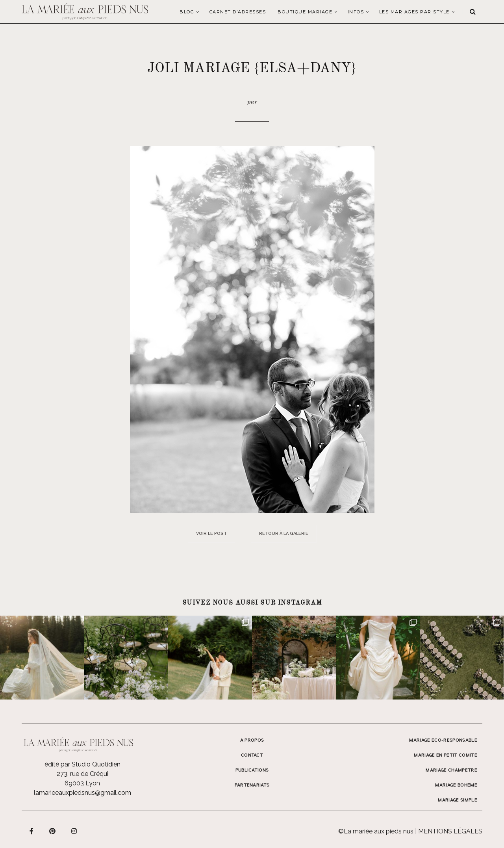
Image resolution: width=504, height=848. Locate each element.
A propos (252, 740)
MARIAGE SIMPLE (458, 800)
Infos (356, 12)
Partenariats (252, 785)
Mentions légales (450, 831)
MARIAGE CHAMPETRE (451, 770)
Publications (252, 770)
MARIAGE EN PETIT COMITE (446, 755)
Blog (187, 12)
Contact (252, 755)
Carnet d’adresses (238, 12)
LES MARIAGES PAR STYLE (414, 12)
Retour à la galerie (284, 533)
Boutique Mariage (305, 12)
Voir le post (211, 533)
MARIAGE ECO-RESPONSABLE (443, 740)
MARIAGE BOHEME (456, 785)
